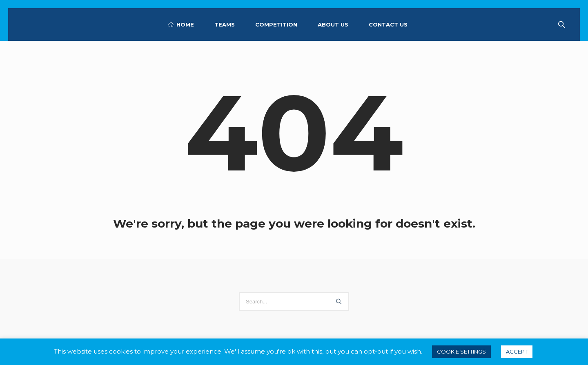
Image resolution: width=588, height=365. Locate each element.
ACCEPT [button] (517, 352)
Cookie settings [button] (461, 352)
